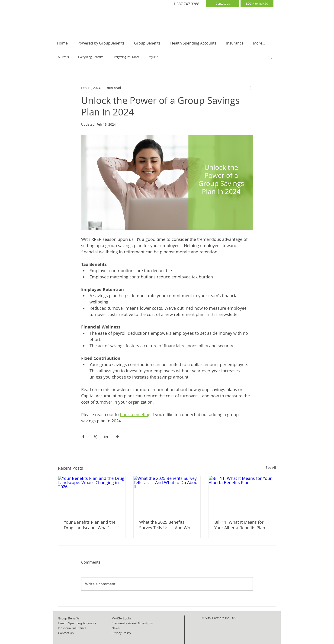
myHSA (154, 57)
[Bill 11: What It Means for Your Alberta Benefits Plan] (242, 495)
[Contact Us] (223, 3)
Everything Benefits (91, 57)
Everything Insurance (126, 57)
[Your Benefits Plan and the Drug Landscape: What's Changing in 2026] (92, 495)
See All (271, 467)
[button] (270, 57)
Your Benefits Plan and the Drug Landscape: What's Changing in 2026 (90, 525)
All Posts (63, 57)
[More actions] (250, 88)
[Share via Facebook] (83, 436)
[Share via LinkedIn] (106, 436)
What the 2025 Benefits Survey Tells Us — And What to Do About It (167, 525)
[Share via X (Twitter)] (95, 436)
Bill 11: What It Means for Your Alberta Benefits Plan (240, 525)
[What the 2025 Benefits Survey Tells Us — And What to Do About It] (167, 495)
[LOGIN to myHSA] (257, 3)
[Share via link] (117, 436)
